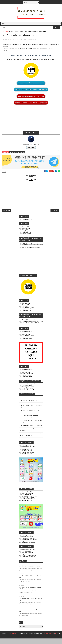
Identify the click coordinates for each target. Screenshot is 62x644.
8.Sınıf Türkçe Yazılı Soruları (26, 558)
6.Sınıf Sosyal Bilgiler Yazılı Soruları (28, 501)
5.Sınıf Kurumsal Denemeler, (30, 42)
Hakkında (51, 639)
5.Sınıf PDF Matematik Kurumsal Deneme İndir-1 (31, 86)
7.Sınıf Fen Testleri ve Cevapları (28, 406)
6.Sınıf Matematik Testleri (25, 310)
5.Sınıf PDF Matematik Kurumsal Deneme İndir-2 (31, 99)
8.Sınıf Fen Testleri (24, 376)
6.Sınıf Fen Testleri (24, 312)
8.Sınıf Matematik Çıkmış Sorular (27, 389)
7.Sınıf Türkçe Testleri (24, 340)
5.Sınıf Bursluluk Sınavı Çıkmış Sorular (28, 249)
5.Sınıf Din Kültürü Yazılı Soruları (27, 456)
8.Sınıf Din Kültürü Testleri (26, 382)
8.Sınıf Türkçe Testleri (24, 378)
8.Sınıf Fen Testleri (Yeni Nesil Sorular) (31, 403)
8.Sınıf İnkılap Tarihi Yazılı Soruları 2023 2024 (30, 572)
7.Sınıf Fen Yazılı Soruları (25, 541)
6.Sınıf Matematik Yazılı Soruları (27, 497)
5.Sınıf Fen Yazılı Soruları (25, 451)
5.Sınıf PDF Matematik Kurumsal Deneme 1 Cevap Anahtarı (31, 93)
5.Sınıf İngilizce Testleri (25, 239)
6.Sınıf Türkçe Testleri (24, 309)
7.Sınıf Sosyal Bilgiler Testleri (26, 341)
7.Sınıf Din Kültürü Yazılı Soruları (27, 548)
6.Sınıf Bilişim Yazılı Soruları (26, 506)
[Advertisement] (31, 122)
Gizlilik (31, 642)
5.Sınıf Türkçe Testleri (24, 234)
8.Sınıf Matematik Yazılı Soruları (27, 555)
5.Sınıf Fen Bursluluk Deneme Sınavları (29, 251)
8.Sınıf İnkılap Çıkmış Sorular (26, 394)
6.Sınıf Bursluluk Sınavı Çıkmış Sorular (28, 325)
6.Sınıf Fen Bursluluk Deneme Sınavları (29, 328)
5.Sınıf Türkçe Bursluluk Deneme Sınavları (30, 253)
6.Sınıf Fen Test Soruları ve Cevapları (30, 444)
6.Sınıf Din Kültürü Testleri (26, 316)
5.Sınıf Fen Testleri (24, 235)
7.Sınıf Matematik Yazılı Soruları (27, 544)
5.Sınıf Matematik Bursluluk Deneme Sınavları (31, 250)
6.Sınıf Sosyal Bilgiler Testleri (26, 313)
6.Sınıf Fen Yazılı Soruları (25, 500)
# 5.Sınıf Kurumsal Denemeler (17, 155)
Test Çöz (45, 639)
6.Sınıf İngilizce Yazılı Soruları (26, 503)
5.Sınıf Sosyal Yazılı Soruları (26, 455)
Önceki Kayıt (55, 215)
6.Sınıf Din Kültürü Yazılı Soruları (27, 504)
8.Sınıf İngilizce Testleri (25, 380)
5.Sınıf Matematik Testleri (25, 232)
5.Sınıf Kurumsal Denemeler (16, 32)
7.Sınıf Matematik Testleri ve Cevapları (31, 431)
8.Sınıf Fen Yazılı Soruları (25, 557)
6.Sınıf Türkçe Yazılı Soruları (26, 499)
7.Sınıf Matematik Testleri (25, 337)
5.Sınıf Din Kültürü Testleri (26, 238)
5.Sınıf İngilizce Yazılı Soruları (26, 458)
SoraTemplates (13, 639)
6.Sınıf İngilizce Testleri (25, 314)
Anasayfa (5, 32)
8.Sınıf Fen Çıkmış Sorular (25, 391)
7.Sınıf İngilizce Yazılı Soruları (26, 546)
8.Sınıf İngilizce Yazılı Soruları (26, 559)
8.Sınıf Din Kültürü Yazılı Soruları (27, 562)
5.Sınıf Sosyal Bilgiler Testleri (26, 236)
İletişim (57, 639)
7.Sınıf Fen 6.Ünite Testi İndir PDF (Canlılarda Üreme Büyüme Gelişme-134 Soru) (30, 411)
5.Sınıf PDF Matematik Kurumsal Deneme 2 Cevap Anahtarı (31, 106)
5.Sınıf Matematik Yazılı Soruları (27, 452)
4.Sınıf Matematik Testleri (25, 225)
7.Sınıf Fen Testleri (24, 338)
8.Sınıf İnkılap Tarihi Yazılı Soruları (27, 561)
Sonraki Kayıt (7, 215)
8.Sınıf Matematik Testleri (25, 375)
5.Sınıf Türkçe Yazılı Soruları (26, 453)
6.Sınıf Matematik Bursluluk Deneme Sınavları (31, 327)
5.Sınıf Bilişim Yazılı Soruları (26, 459)
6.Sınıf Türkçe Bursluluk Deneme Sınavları (30, 329)
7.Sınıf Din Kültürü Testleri (26, 344)
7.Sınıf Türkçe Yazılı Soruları (26, 542)
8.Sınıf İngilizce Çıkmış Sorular (26, 395)
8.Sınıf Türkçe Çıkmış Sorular (26, 392)
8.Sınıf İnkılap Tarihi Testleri (26, 379)
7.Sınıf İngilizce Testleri (25, 342)
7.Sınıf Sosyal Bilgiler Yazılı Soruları (28, 545)
